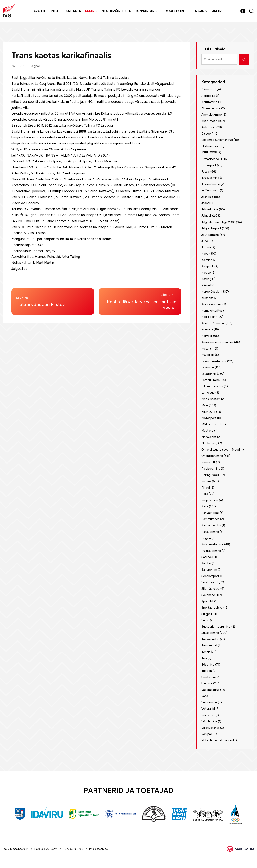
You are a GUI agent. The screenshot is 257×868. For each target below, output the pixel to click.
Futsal (205, 172)
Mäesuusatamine (213, 399)
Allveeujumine (211, 108)
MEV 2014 (208, 412)
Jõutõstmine (210, 235)
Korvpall (207, 336)
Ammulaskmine (212, 115)
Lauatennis (209, 374)
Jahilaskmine (210, 209)
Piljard (206, 488)
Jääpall (206, 203)
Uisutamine (209, 677)
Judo (205, 241)
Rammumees (210, 519)
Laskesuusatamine (214, 361)
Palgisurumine (211, 469)
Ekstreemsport (212, 146)
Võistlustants (210, 728)
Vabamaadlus (210, 690)
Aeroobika (208, 96)
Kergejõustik (210, 292)
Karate (206, 273)
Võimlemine (209, 721)
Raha (205, 506)
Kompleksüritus (212, 311)
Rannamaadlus (211, 525)
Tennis (206, 652)
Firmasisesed (210, 159)
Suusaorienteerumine (216, 627)
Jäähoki (206, 197)
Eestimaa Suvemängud (217, 140)
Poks (205, 494)
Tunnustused (147, 14)
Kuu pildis (208, 355)
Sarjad (200, 14)
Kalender (75, 14)
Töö (204, 658)
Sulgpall (207, 614)
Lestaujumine (211, 380)
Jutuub (206, 247)
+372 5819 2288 (73, 849)
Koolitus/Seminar (213, 323)
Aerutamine (209, 102)
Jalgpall (35, 66)
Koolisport (176, 14)
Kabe (205, 254)
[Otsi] (244, 59)
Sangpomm (209, 570)
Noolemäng (209, 443)
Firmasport (209, 165)
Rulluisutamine (211, 551)
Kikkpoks (207, 298)
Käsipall (207, 285)
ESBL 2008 (209, 152)
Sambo (206, 563)
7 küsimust (209, 89)
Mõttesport (210, 424)
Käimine (207, 260)
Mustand (207, 431)
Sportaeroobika (212, 608)
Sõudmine (208, 595)
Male (205, 405)
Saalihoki (207, 557)
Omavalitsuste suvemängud (221, 450)
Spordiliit (207, 601)
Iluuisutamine (210, 178)
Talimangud (209, 645)
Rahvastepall (210, 513)
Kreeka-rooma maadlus (217, 342)
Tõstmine (208, 665)
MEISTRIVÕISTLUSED (117, 14)
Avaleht (41, 14)
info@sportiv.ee (98, 849)
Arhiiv (218, 14)
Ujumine (207, 683)
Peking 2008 (210, 475)
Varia (205, 696)
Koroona (207, 329)
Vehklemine (209, 702)
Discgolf (207, 134)
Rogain (206, 538)
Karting (206, 279)
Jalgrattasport (211, 228)
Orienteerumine (212, 456)
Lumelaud (208, 393)
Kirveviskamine (212, 304)
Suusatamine (210, 633)
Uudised (92, 14)
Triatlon (207, 671)
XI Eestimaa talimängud (218, 740)
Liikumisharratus (212, 386)
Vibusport (208, 715)
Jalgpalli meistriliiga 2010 (218, 222)
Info (56, 14)
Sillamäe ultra (211, 589)
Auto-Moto (209, 121)
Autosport (209, 127)
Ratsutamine (210, 532)
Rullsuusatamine (212, 544)
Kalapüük (208, 266)
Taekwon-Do (210, 639)
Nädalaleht (209, 437)
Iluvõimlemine (211, 184)
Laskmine (208, 367)
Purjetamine (210, 500)
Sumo (205, 620)
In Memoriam (210, 190)
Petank (206, 481)
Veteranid (208, 709)
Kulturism (208, 349)
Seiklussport (210, 582)
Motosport (209, 418)
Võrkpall (207, 734)
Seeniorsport (210, 576)
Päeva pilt (208, 462)
